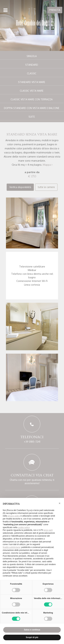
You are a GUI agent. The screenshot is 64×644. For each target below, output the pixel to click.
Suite (32, 117)
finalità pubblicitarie (11, 547)
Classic (32, 73)
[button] (60, 503)
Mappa (48, 165)
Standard (32, 65)
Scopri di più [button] (32, 637)
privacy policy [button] (14, 516)
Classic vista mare (32, 91)
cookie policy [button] (24, 527)
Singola (32, 56)
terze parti (48, 530)
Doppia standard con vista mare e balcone (32, 108)
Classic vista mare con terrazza (32, 99)
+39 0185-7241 (32, 442)
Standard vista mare (32, 82)
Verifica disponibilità (20, 187)
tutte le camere (46, 187)
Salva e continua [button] (32, 630)
